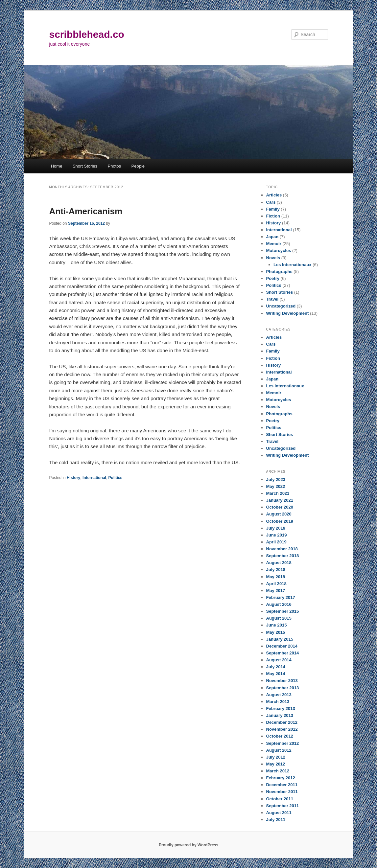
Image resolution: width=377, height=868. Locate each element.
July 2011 (276, 820)
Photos (114, 166)
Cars (271, 202)
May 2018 (276, 577)
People (138, 166)
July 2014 (276, 667)
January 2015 (280, 639)
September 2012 (283, 743)
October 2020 (280, 507)
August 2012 (279, 750)
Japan (272, 237)
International (94, 478)
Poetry (273, 278)
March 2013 (278, 702)
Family (273, 209)
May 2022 (276, 486)
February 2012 (281, 778)
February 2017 (281, 597)
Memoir (274, 244)
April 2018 (276, 584)
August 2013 (279, 695)
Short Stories (85, 166)
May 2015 (276, 632)
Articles (274, 195)
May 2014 (276, 674)
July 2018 (276, 570)
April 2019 (276, 542)
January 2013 (280, 715)
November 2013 (282, 681)
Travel (272, 299)
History (73, 478)
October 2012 (280, 736)
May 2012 (276, 764)
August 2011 (279, 813)
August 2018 (279, 563)
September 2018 (283, 556)
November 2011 (282, 792)
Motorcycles (279, 251)
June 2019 (277, 535)
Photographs (279, 272)
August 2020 (279, 514)
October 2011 (280, 799)
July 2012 (276, 757)
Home (57, 166)
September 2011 (283, 806)
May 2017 (276, 591)
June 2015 (277, 625)
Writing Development (288, 313)
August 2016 (279, 604)
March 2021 (278, 493)
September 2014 (283, 653)
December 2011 (282, 785)
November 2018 (282, 549)
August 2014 (279, 660)
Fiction (273, 216)
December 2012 (282, 722)
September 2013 (283, 688)
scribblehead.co (87, 34)
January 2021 (280, 500)
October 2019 (280, 521)
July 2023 (276, 480)
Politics (116, 478)
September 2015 (283, 611)
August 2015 (279, 618)
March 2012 (278, 771)
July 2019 (276, 528)
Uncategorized (281, 306)
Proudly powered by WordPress (188, 845)
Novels (273, 258)
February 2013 (281, 708)
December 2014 (282, 646)
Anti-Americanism (86, 211)
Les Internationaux (293, 265)
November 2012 (282, 729)
